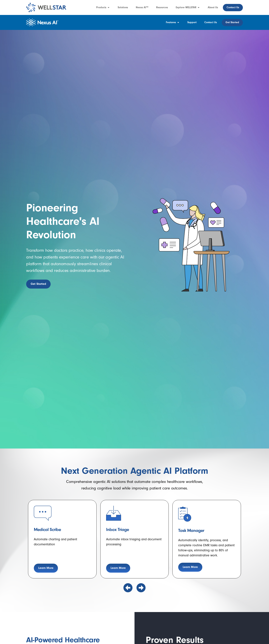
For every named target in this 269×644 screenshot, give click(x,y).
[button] (128, 588)
